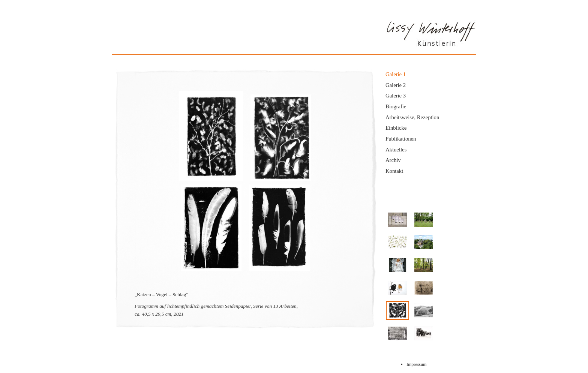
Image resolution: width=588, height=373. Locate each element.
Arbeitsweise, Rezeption (412, 117)
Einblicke (396, 128)
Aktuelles (396, 150)
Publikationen (401, 139)
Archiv (393, 160)
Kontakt (394, 171)
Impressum (416, 364)
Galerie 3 (396, 96)
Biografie (396, 106)
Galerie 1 (396, 74)
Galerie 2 (396, 85)
